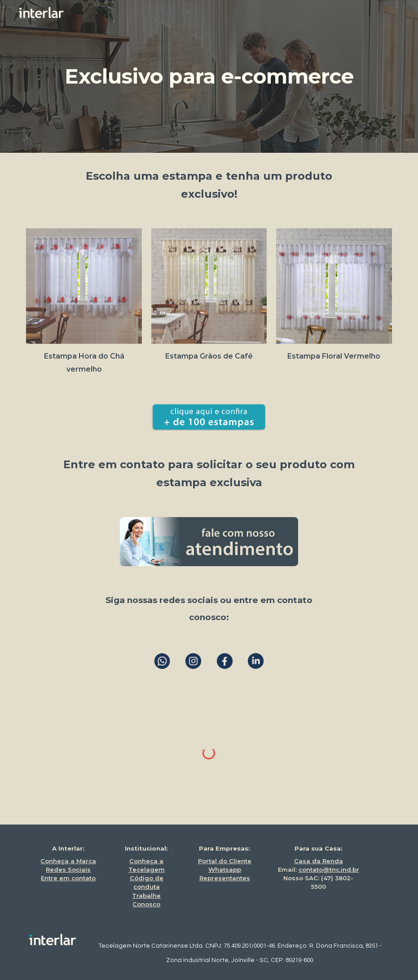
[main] (209, 76)
